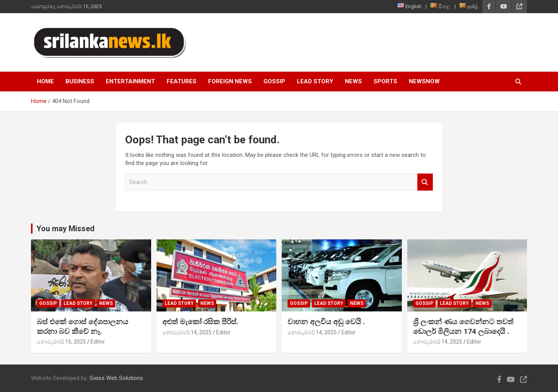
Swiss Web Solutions (116, 378)
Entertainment (130, 81)
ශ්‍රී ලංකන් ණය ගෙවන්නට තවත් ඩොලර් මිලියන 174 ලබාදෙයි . (463, 327)
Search (425, 182)
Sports (385, 81)
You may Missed (65, 229)
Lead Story (315, 81)
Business (80, 81)
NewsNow (424, 81)
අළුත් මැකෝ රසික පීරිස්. (200, 322)
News (353, 81)
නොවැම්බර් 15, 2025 (61, 342)
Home (45, 81)
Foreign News (230, 81)
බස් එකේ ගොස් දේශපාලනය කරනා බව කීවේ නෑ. (83, 327)
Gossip (274, 81)
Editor (98, 342)
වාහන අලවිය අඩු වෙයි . (326, 322)
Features (182, 81)
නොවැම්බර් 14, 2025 (187, 332)
